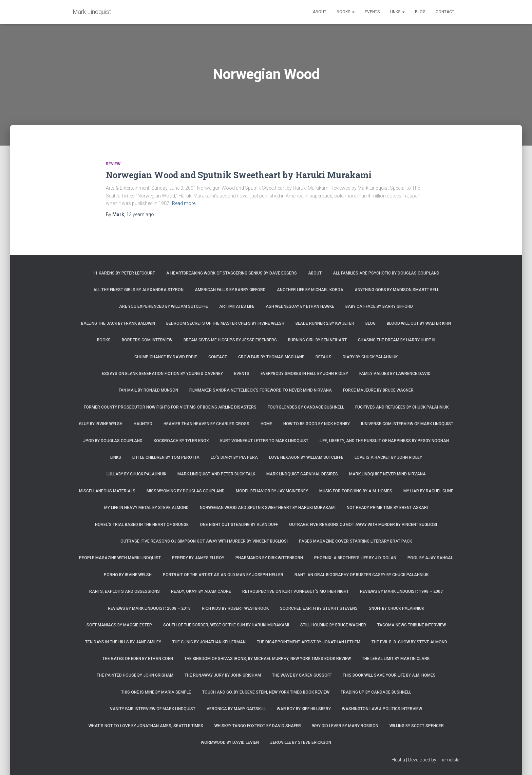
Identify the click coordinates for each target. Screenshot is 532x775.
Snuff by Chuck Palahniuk (396, 608)
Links (397, 12)
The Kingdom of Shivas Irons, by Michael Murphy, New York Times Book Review (268, 659)
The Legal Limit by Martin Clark (396, 659)
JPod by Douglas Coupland (113, 441)
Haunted (143, 424)
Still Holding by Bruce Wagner (333, 625)
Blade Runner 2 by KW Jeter (325, 323)
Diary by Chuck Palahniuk (370, 357)
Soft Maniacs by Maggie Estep (119, 625)
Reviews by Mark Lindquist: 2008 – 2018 (149, 608)
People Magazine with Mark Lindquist (120, 558)
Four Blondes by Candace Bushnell (306, 407)
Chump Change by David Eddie (166, 357)
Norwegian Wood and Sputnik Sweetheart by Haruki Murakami (239, 175)
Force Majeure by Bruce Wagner (378, 390)
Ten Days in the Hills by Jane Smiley (123, 642)
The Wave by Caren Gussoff (302, 675)
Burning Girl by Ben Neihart (317, 340)
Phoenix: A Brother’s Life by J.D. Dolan (355, 558)
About (320, 12)
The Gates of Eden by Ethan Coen (138, 659)
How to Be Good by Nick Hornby (317, 424)
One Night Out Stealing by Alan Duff (239, 525)
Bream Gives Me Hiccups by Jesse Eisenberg (230, 340)
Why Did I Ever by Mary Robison (345, 726)
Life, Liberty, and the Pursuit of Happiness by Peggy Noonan (384, 441)
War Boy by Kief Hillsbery (304, 709)
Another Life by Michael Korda (310, 290)
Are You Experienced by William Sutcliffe (164, 306)
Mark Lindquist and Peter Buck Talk (216, 474)
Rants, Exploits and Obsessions (125, 591)
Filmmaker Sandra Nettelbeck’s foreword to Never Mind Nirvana (261, 390)
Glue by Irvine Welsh (101, 424)
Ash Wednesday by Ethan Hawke (300, 306)
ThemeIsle (448, 760)
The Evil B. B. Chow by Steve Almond (409, 642)
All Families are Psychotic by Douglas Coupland (386, 273)
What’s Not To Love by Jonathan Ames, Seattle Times (146, 726)
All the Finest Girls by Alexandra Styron (138, 290)
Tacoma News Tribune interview (412, 625)
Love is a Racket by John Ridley (388, 457)
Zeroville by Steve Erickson (301, 742)
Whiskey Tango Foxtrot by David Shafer (258, 726)
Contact (445, 12)
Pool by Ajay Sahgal (430, 558)
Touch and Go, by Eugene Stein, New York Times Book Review (266, 692)
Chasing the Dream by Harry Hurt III (397, 340)
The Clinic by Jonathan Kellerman (209, 642)
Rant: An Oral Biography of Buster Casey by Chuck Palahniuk (362, 575)
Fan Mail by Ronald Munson (148, 390)
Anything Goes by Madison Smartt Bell (397, 290)
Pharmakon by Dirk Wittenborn (269, 558)
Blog (420, 12)
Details (324, 357)
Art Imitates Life (237, 306)
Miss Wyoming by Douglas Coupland (186, 491)
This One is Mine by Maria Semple (156, 692)
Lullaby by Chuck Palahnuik (136, 474)
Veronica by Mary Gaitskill (236, 709)
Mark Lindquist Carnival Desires (302, 474)
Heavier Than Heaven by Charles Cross (206, 424)
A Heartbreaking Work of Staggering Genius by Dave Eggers (232, 273)
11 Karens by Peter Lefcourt (124, 273)
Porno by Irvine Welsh (128, 575)
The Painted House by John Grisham (135, 675)
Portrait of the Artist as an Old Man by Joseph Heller (223, 575)
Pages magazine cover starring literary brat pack (355, 541)
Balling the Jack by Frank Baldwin (118, 323)
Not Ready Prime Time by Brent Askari (387, 508)
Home (266, 424)
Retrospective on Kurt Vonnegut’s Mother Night (296, 591)
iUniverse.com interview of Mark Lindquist (407, 424)
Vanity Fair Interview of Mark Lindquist (153, 709)
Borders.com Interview (147, 340)
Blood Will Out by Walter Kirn (419, 323)
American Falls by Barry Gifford (230, 290)
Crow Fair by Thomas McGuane (271, 357)
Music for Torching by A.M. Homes (356, 491)
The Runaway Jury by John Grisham (223, 675)
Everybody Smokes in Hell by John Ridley (304, 374)
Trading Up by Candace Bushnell (376, 692)
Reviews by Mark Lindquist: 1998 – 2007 (401, 591)
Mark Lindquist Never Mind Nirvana (387, 474)
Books (346, 12)
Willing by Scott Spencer (417, 726)
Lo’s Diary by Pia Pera (234, 457)
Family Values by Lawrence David (395, 374)
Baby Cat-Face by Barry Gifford (379, 306)
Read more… (185, 203)
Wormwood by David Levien (230, 742)
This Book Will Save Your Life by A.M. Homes (389, 675)
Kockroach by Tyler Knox (181, 441)
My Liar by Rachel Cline (428, 491)
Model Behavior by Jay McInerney (272, 491)
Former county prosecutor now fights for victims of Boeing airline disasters (170, 407)
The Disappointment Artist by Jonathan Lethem (309, 642)
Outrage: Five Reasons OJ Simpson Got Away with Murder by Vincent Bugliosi (204, 541)
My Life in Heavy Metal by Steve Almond (146, 508)
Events (372, 12)
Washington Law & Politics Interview (382, 709)
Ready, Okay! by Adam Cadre (201, 591)
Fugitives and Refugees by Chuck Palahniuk (402, 407)
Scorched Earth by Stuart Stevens (319, 608)
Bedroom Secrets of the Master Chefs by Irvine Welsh (225, 323)
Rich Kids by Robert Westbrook (235, 608)
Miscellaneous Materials (107, 491)
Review (113, 164)
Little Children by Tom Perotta (166, 457)
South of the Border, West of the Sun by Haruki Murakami (226, 625)
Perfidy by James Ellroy (198, 558)
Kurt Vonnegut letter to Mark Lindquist (264, 441)
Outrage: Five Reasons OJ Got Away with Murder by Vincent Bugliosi (363, 525)
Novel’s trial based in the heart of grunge (142, 525)
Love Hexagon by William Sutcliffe (306, 457)
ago (140, 214)
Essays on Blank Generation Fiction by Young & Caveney (162, 374)
